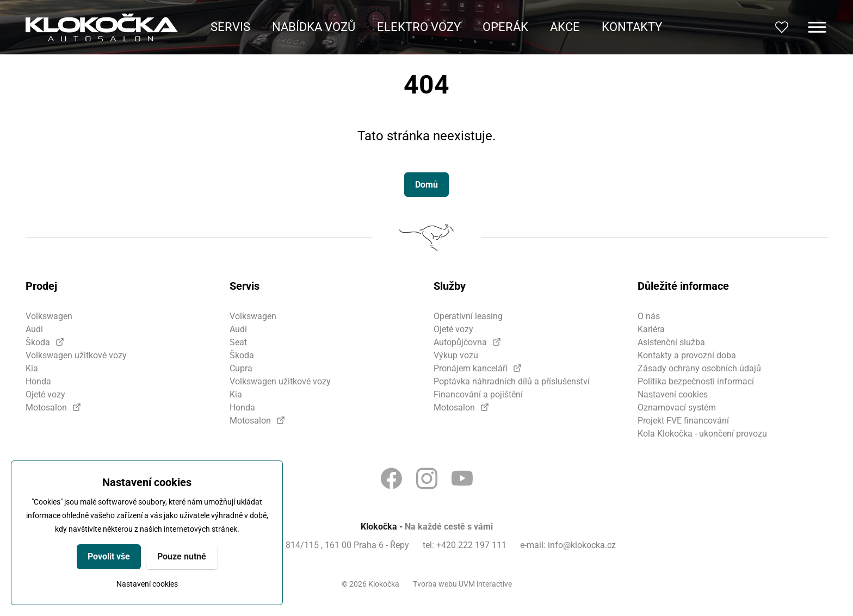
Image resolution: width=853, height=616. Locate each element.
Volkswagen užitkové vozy (76, 355)
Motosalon (46, 407)
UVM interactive (485, 584)
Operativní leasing (468, 316)
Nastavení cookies (147, 584)
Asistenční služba (671, 342)
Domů (426, 185)
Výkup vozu (456, 355)
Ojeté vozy (45, 394)
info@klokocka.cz (582, 545)
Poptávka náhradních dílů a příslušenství (512, 381)
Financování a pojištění (478, 394)
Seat (238, 342)
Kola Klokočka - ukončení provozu (702, 434)
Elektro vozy (419, 27)
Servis (230, 27)
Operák (505, 27)
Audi (34, 329)
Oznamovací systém (677, 407)
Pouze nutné (182, 556)
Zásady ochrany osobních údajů (699, 368)
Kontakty (632, 27)
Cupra (241, 368)
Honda (38, 381)
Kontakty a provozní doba (687, 355)
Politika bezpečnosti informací (696, 381)
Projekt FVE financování (683, 421)
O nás (649, 316)
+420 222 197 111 (471, 545)
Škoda (38, 342)
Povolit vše (109, 556)
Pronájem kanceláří (471, 368)
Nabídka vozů (314, 27)
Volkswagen (49, 316)
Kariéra (651, 329)
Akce (565, 27)
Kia (32, 368)
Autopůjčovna (460, 342)
